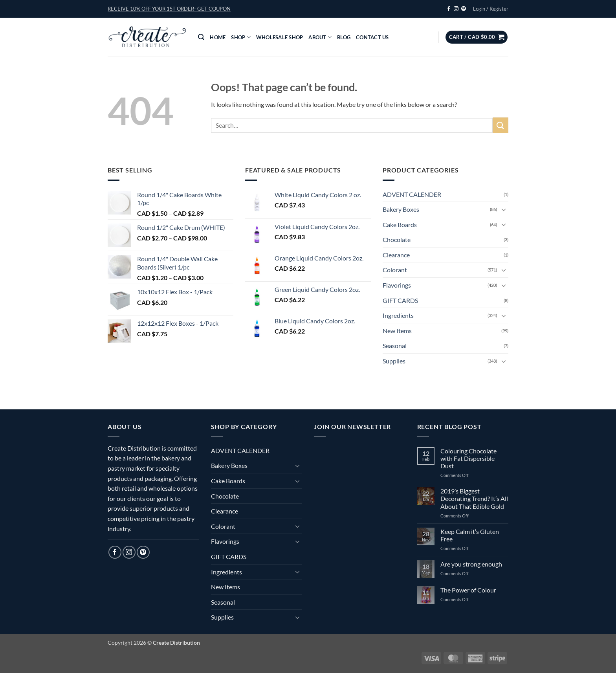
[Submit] (500, 125)
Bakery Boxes (401, 209)
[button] (169, 9)
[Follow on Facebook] (449, 9)
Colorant (395, 270)
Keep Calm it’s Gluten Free (470, 535)
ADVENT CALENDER (412, 194)
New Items (397, 331)
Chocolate (397, 239)
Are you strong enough (471, 564)
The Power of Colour (468, 590)
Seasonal (395, 346)
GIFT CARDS (400, 300)
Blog (344, 37)
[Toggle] (504, 209)
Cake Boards (400, 225)
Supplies (394, 361)
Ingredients (398, 315)
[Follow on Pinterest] (464, 9)
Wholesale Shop (280, 37)
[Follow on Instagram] (456, 9)
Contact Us (372, 37)
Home (218, 37)
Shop (241, 37)
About (320, 37)
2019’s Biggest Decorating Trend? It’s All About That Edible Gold (474, 498)
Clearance (396, 255)
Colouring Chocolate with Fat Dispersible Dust (468, 458)
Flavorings (397, 285)
